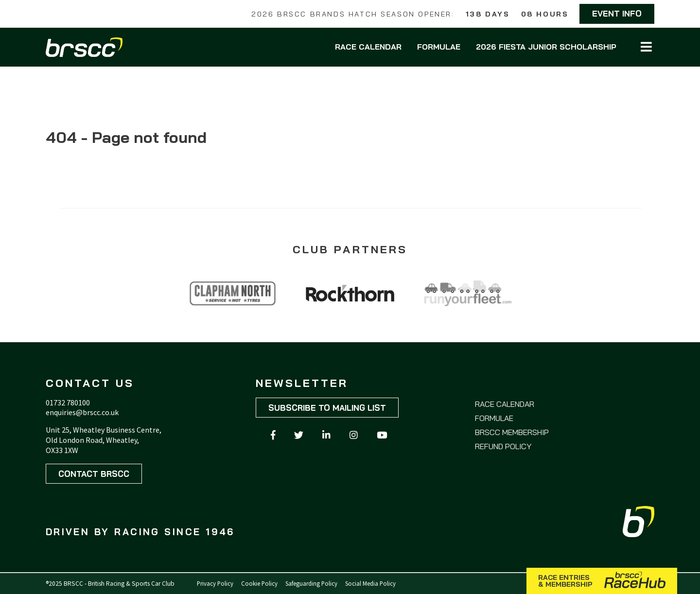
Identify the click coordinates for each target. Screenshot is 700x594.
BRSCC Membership (512, 432)
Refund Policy (503, 446)
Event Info (617, 13)
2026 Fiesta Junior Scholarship (546, 47)
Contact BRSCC (94, 474)
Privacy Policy (215, 583)
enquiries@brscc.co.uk (82, 412)
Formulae (439, 47)
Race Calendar (368, 47)
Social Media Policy (370, 583)
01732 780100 (68, 402)
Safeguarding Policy (311, 583)
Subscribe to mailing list (327, 408)
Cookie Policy (259, 583)
